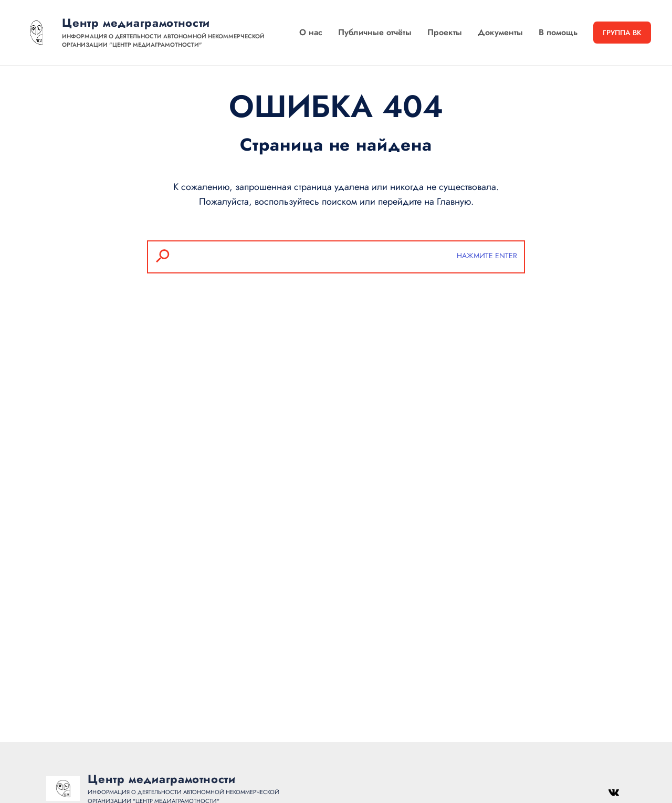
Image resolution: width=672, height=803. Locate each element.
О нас (311, 32)
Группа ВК (622, 33)
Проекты (445, 32)
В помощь (558, 32)
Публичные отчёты (375, 32)
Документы (500, 32)
